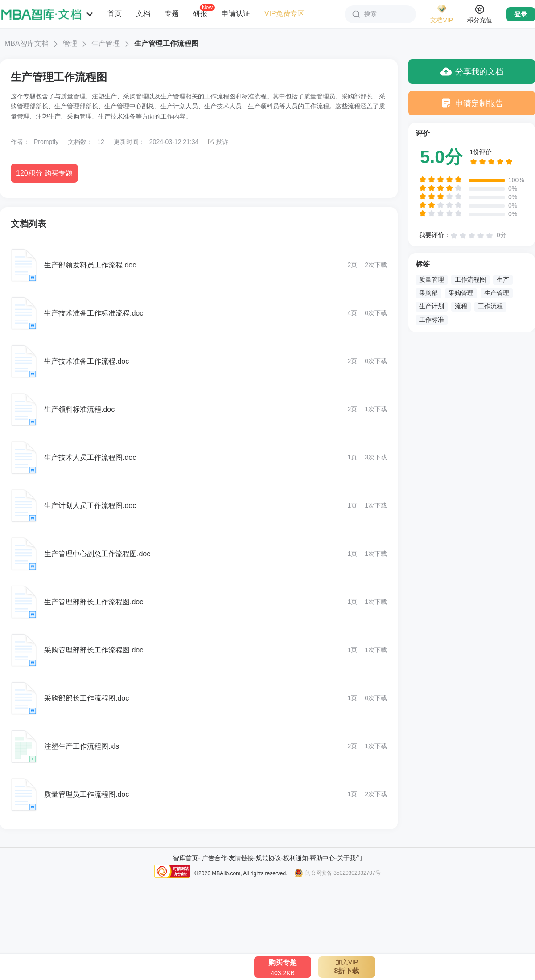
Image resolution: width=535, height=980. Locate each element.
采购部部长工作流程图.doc (86, 698)
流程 (461, 306)
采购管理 (461, 293)
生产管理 (106, 43)
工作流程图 (470, 279)
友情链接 (241, 858)
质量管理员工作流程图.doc (86, 794)
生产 (503, 279)
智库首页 (185, 858)
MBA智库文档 (27, 43)
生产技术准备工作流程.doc (86, 361)
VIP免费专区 (284, 14)
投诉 (218, 142)
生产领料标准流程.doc (79, 409)
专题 (172, 14)
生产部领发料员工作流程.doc (90, 265)
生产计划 (432, 306)
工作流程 (490, 306)
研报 (200, 13)
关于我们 (350, 858)
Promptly (46, 142)
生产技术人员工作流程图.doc (90, 457)
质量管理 (432, 279)
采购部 (428, 293)
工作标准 (432, 320)
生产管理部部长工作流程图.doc (94, 602)
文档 (143, 14)
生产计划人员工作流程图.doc (90, 506)
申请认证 (236, 14)
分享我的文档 (472, 72)
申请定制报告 (472, 103)
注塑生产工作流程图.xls (82, 746)
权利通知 (296, 858)
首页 (115, 14)
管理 (70, 43)
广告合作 (214, 858)
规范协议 (268, 858)
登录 (521, 14)
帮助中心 (322, 858)
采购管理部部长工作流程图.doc (94, 650)
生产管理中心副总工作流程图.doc (97, 554)
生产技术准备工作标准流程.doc (94, 313)
